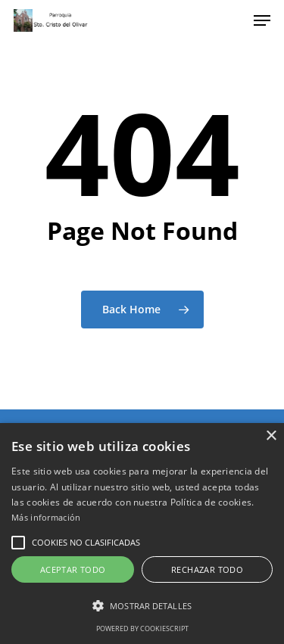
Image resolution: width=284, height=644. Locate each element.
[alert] (142, 534)
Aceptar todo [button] (73, 569)
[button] (18, 543)
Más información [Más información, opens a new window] (46, 517)
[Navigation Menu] (262, 20)
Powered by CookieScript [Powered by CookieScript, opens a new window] (142, 628)
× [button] (271, 436)
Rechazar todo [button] (207, 569)
